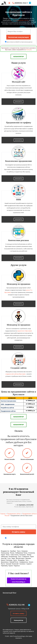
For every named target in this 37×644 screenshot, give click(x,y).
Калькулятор (19, 56)
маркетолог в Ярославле (25, 331)
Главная (3, 514)
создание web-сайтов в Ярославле (15, 374)
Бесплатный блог (10, 593)
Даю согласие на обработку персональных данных (19, 42)
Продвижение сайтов (14, 514)
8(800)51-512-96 (22, 3)
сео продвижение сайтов (21, 20)
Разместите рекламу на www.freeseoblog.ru (18, 580)
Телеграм (29, 50)
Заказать (18, 102)
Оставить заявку (18, 613)
